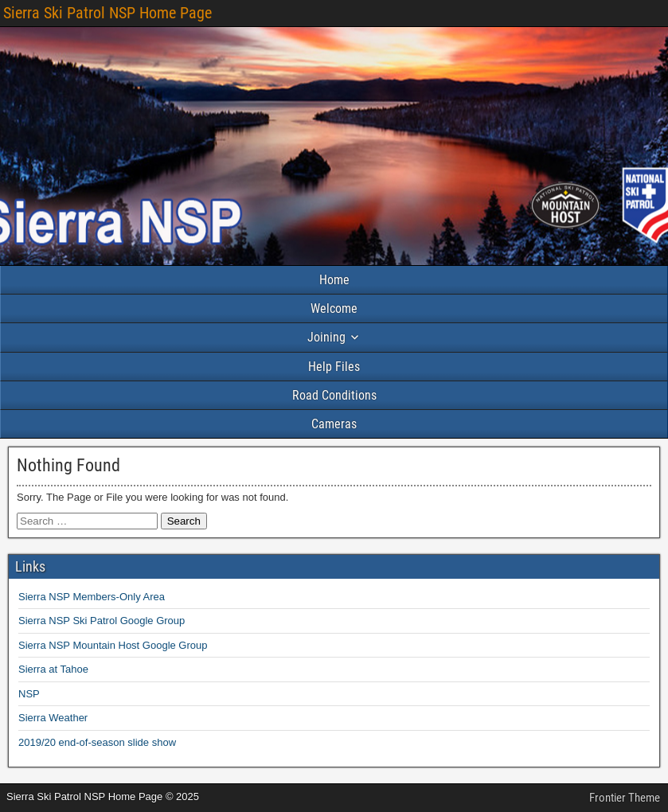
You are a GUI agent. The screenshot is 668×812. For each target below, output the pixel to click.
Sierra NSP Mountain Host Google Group (113, 645)
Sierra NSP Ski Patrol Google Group (102, 621)
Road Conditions (334, 395)
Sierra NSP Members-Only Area (92, 597)
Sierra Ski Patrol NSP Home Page (107, 13)
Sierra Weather (53, 718)
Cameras (334, 424)
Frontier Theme (625, 798)
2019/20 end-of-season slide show (97, 742)
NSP (29, 694)
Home (334, 280)
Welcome (334, 308)
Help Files (334, 367)
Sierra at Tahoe (53, 669)
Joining (326, 337)
